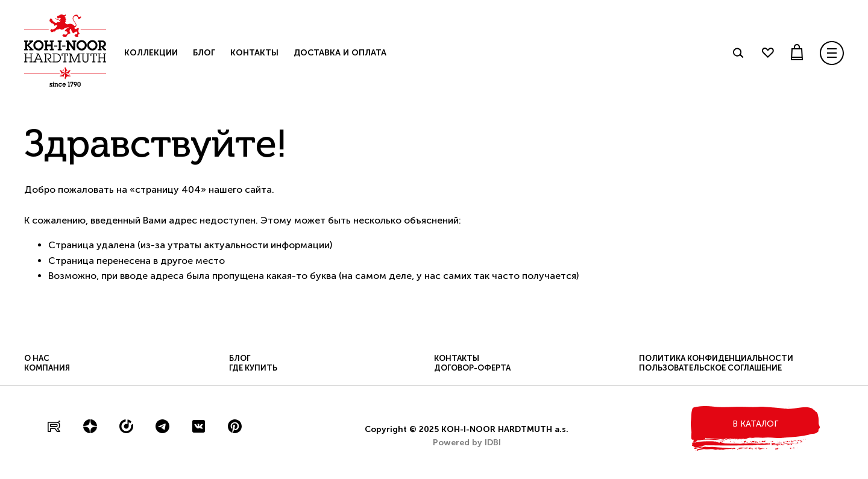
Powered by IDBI (467, 443)
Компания (47, 368)
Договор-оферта (472, 368)
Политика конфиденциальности (716, 358)
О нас (37, 358)
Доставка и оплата (340, 53)
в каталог (755, 424)
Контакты (254, 53)
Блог (204, 53)
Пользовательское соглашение (710, 368)
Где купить (253, 368)
